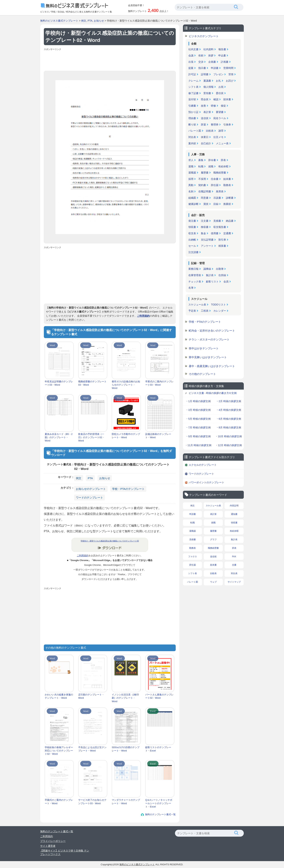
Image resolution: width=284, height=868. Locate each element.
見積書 (217, 221)
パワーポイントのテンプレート (206, 482)
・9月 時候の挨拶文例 (198, 436)
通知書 (234, 514)
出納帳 (192, 240)
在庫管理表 (195, 275)
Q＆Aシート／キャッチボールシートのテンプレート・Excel (159, 803)
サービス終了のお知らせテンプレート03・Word (92, 802)
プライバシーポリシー (53, 841)
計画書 (225, 62)
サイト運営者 (48, 846)
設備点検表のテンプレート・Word (158, 436)
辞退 (203, 125)
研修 (213, 106)
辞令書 (212, 160)
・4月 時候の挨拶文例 (229, 410)
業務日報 (193, 269)
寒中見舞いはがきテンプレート (208, 357)
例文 (84, 21)
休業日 (205, 137)
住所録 (222, 275)
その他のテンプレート (202, 374)
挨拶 (211, 55)
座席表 (220, 191)
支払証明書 (207, 240)
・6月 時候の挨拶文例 (229, 419)
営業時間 (228, 68)
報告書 (222, 49)
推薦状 (227, 204)
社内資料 (208, 49)
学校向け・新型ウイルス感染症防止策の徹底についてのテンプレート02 (110, 541)
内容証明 (234, 506)
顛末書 (227, 99)
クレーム (193, 81)
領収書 (192, 227)
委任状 (220, 93)
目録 (216, 204)
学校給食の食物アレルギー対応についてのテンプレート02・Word (59, 751)
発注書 (192, 221)
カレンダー (220, 311)
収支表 (192, 233)
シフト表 (193, 87)
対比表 (192, 137)
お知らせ (99, 21)
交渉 (201, 62)
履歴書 (205, 173)
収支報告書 (220, 227)
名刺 (191, 191)
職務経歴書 (220, 173)
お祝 (221, 87)
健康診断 (193, 204)
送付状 (192, 99)
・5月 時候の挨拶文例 (198, 419)
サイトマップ (234, 582)
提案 (191, 68)
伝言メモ (218, 137)
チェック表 (195, 282)
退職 (191, 166)
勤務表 (227, 185)
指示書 (202, 68)
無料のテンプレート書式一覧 (160, 814)
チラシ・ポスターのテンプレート (209, 339)
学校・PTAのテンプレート (128, 489)
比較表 (210, 131)
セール (192, 246)
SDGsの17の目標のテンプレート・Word (126, 749)
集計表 (210, 275)
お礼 (218, 81)
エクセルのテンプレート (203, 465)
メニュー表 (222, 143)
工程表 (205, 311)
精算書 (222, 246)
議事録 (207, 269)
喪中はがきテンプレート (204, 348)
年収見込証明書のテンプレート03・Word (59, 383)
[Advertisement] (110, 60)
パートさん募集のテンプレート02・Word (159, 696)
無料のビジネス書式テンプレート (59, 21)
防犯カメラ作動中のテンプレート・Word (126, 436)
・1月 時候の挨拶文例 (198, 401)
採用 (191, 179)
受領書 (207, 93)
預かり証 (193, 112)
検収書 (205, 227)
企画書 (212, 62)
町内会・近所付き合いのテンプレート (212, 331)
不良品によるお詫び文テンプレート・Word (92, 749)
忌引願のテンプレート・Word (91, 696)
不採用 (202, 179)
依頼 (201, 55)
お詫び (230, 81)
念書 (234, 565)
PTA (90, 21)
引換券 (227, 125)
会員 (226, 282)
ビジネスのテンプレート (204, 36)
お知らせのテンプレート (91, 489)
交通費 (227, 233)
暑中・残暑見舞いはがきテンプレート (212, 366)
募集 (201, 160)
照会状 (205, 99)
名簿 (191, 288)
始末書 (227, 179)
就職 (211, 166)
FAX (234, 557)
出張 (191, 62)
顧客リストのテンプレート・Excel (158, 749)
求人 (191, 160)
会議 (191, 55)
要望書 (220, 112)
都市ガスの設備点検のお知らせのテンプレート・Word (126, 385)
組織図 (192, 198)
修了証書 (193, 93)
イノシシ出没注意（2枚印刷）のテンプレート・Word (125, 698)
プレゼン (218, 74)
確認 (216, 99)
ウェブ (213, 582)
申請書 (215, 68)
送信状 (205, 118)
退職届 (192, 173)
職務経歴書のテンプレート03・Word (92, 383)
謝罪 (221, 131)
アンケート (207, 246)
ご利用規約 (143, 316)
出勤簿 (220, 269)
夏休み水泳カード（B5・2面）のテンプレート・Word (59, 437)
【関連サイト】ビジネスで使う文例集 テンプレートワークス (65, 852)
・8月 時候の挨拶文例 (229, 427)
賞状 (206, 204)
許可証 (192, 74)
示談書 (217, 198)
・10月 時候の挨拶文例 (228, 436)
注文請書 (193, 252)
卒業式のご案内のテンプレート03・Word (159, 383)
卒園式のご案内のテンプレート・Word (59, 802)
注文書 (205, 221)
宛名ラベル (220, 118)
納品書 (230, 221)
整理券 (215, 125)
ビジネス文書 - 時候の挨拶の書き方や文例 (213, 393)
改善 (203, 106)
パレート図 (195, 131)
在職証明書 (205, 191)
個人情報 (208, 87)
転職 (201, 166)
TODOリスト (218, 305)
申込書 (222, 55)
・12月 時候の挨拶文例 (228, 445)
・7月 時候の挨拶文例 (198, 427)
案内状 (192, 143)
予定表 (192, 311)
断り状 (192, 125)
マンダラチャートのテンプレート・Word (126, 802)
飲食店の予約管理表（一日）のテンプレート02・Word (91, 437)
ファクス (193, 557)
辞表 (223, 160)
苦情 (231, 74)
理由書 (192, 118)
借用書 (215, 233)
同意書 (205, 198)
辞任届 (215, 185)
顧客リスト (212, 282)
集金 (203, 233)
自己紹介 (206, 143)
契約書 (202, 185)
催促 (223, 106)
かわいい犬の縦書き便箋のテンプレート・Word (59, 696)
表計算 (207, 112)
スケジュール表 (197, 305)
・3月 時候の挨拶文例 (198, 410)
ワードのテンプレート (89, 498)
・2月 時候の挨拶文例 (229, 401)
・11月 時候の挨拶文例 (198, 445)
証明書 (205, 74)
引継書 (192, 106)
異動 (191, 185)
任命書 (215, 179)
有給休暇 (223, 166)
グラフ (213, 540)
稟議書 (207, 81)
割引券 (222, 240)
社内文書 (193, 49)
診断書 (230, 198)
